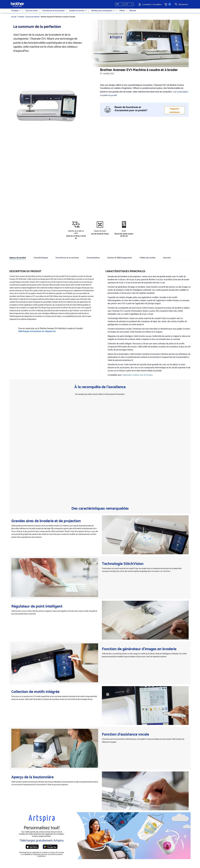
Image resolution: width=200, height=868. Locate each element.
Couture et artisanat (33, 17)
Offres (122, 11)
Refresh (133, 11)
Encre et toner (32, 11)
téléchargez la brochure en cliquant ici (37, 331)
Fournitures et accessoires (54, 11)
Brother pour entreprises (103, 11)
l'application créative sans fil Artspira (137, 375)
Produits (16, 11)
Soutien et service (78, 11)
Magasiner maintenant (175, 110)
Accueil (14, 17)
